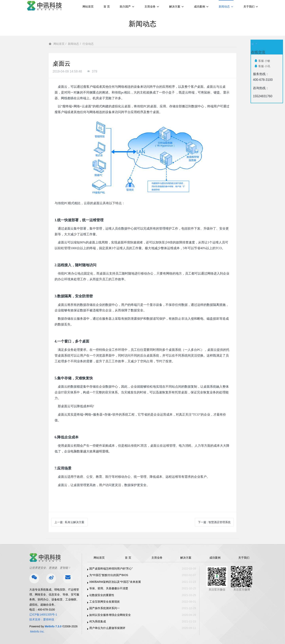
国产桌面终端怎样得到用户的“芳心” (111, 569)
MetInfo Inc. (37, 632)
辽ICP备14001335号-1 (43, 614)
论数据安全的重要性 (102, 595)
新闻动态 (73, 44)
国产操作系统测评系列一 (104, 608)
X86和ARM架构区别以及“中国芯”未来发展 (115, 582)
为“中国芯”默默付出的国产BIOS (109, 575)
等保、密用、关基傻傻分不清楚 (109, 588)
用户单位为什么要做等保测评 (107, 628)
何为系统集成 (98, 621)
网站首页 (88, 7)
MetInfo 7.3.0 (53, 626)
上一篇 (69, 522)
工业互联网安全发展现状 (104, 602)
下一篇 (214, 522)
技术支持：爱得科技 (42, 619)
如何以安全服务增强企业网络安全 (110, 615)
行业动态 (88, 44)
